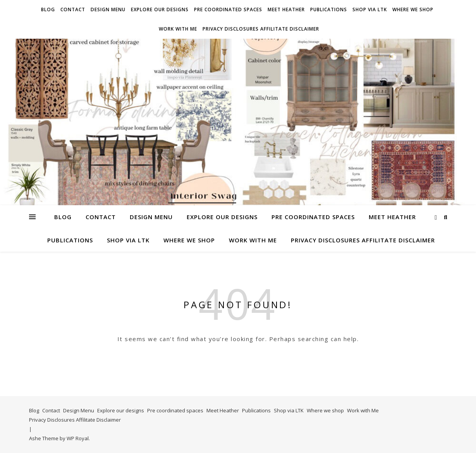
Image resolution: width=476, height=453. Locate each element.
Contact (73, 9)
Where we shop (413, 9)
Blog (48, 9)
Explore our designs (160, 9)
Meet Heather (286, 9)
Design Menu (108, 9)
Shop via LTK (370, 9)
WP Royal (78, 438)
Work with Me (178, 29)
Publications (329, 9)
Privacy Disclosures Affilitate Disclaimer (261, 29)
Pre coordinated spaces (228, 9)
